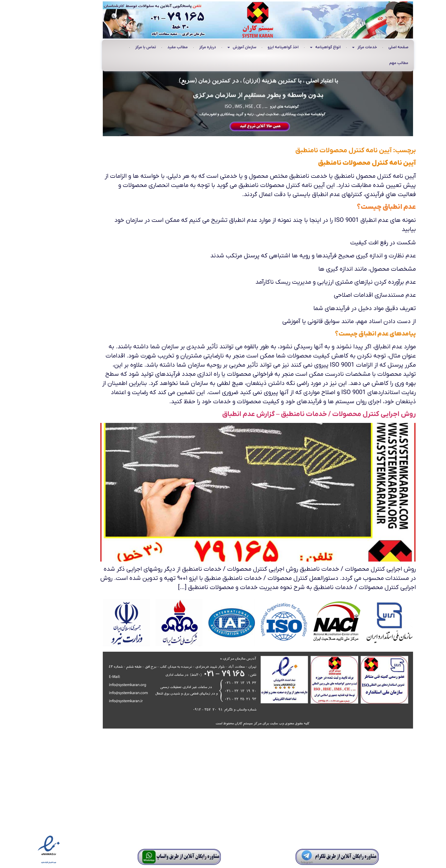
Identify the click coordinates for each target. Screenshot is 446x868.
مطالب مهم (364, 63)
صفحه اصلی (363, 47)
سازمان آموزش (207, 48)
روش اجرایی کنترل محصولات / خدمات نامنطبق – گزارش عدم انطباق (284, 414)
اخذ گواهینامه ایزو (248, 47)
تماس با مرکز (111, 47)
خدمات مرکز (330, 48)
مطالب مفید (143, 47)
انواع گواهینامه (290, 48)
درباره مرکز (173, 47)
